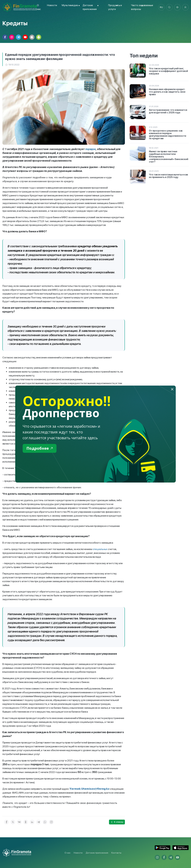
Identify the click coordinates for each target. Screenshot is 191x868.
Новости (52, 5)
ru (161, 7)
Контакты (116, 853)
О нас (67, 853)
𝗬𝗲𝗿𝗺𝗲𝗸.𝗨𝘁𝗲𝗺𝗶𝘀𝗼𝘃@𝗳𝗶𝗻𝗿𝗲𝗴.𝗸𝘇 (89, 789)
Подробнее (40, 448)
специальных (100, 549)
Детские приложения (97, 853)
